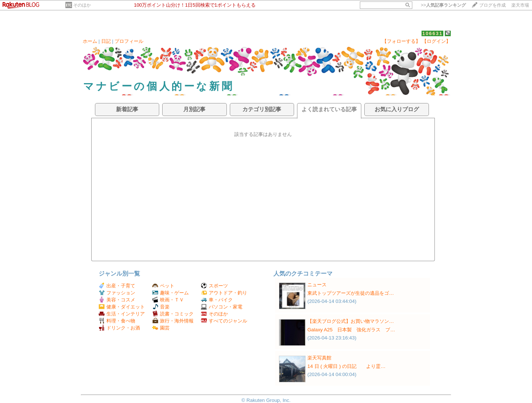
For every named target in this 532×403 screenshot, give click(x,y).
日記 (106, 41)
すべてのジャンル (224, 321)
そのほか (82, 5)
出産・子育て (117, 286)
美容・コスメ (117, 300)
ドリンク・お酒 (119, 328)
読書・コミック (173, 314)
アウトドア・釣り (224, 293)
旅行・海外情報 (173, 321)
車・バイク (217, 300)
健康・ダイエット (122, 307)
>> (443, 5)
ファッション (117, 293)
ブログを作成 (492, 5)
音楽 (161, 307)
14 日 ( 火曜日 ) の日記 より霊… (347, 366)
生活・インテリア (122, 314)
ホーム (90, 41)
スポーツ (214, 286)
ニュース (317, 285)
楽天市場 (520, 5)
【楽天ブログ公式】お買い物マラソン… (351, 321)
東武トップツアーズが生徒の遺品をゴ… (351, 293)
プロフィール (129, 41)
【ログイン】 (436, 41)
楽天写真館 (319, 358)
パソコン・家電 (222, 307)
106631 (432, 33)
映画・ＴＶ (168, 300)
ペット (163, 286)
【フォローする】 (401, 41)
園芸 (161, 328)
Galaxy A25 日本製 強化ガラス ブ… (351, 330)
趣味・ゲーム (170, 293)
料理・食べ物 (117, 321)
